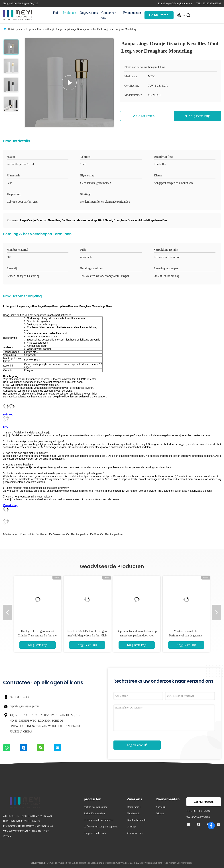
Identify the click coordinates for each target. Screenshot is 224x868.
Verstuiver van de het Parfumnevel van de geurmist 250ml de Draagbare (186, 635)
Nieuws (160, 814)
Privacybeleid (38, 863)
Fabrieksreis (133, 814)
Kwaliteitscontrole (137, 820)
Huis (56, 13)
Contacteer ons (108, 15)
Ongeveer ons (89, 13)
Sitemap (131, 827)
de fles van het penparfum (106, 534)
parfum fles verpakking (41, 29)
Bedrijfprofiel (134, 807)
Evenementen (132, 13)
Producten (69, 13)
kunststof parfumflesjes (34, 534)
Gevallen (161, 807)
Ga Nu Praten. (159, 15)
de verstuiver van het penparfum (69, 534)
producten (21, 29)
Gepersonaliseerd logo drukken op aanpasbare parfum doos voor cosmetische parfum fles (137, 635)
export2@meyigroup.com (25, 706)
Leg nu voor (137, 745)
